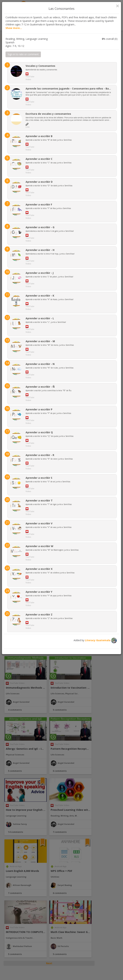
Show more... (14, 28)
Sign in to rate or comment (23, 54)
